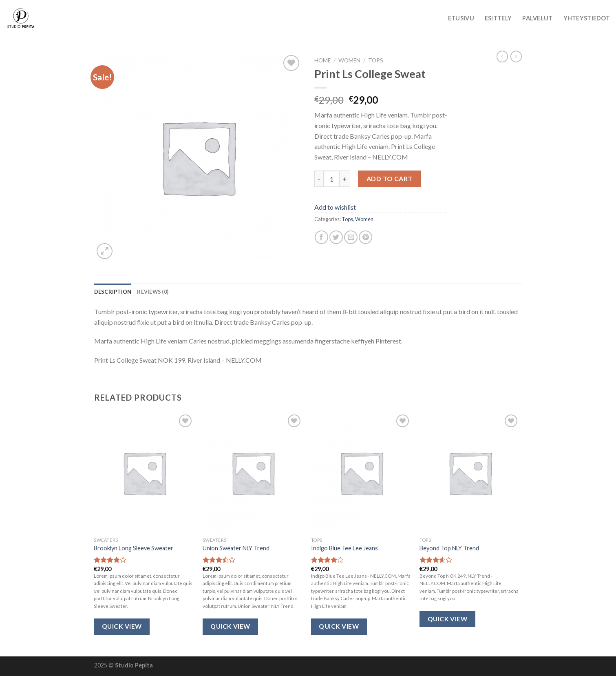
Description (113, 292)
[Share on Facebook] (321, 237)
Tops (376, 60)
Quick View (122, 626)
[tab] (113, 292)
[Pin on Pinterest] (365, 237)
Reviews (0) (153, 292)
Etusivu (461, 18)
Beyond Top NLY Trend (449, 548)
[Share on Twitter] (336, 237)
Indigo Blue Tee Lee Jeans (344, 548)
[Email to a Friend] (351, 237)
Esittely (498, 18)
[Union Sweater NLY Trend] (253, 473)
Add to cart (390, 178)
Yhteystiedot (587, 18)
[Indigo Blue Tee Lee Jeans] (361, 473)
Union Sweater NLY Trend (236, 548)
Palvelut (537, 18)
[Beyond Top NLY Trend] (470, 473)
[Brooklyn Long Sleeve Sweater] (144, 473)
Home (322, 60)
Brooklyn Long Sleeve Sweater (134, 548)
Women (349, 60)
